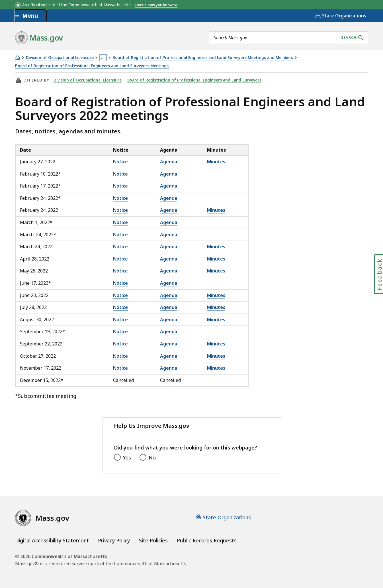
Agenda (169, 162)
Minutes (216, 162)
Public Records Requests (207, 540)
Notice (120, 162)
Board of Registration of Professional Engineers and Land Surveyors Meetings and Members (203, 58)
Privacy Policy (114, 540)
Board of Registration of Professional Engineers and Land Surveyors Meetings (92, 66)
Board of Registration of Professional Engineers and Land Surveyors (194, 80)
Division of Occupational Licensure (60, 58)
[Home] (18, 57)
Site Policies (153, 540)
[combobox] (288, 38)
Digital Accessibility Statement (52, 540)
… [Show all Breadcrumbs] (103, 58)
